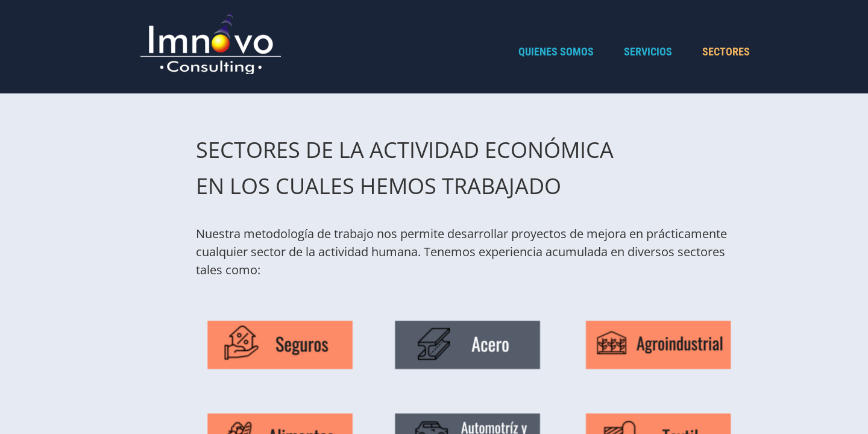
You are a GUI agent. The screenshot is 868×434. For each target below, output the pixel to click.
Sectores (726, 52)
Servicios (648, 52)
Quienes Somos (556, 52)
